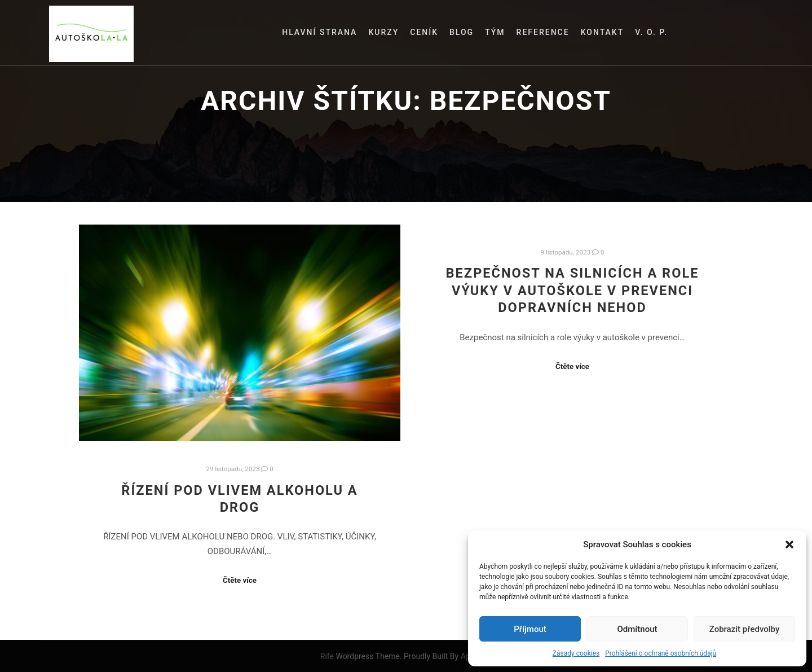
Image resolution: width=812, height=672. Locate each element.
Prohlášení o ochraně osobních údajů (661, 653)
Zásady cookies (576, 653)
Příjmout (530, 629)
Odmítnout (637, 629)
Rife (327, 656)
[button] (789, 544)
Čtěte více (240, 580)
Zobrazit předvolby (745, 629)
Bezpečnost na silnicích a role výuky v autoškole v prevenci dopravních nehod (573, 290)
